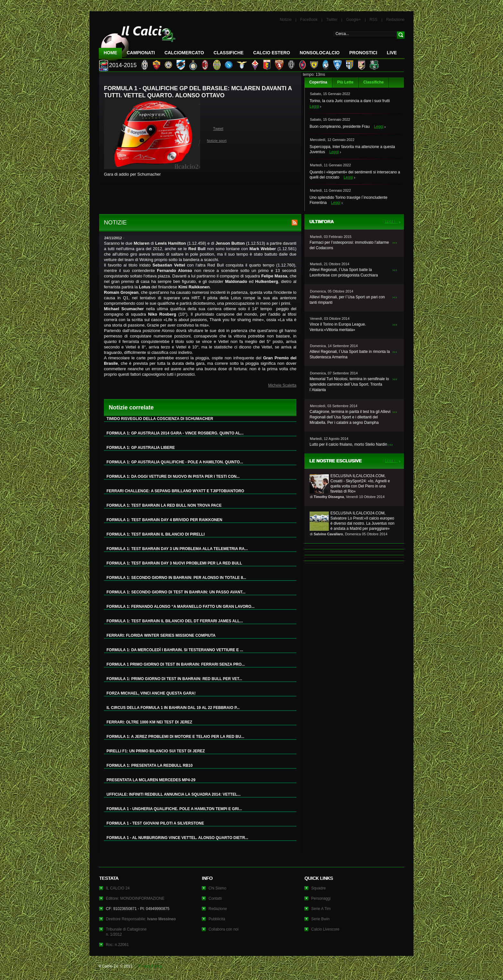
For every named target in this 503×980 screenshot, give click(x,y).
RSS (374, 20)
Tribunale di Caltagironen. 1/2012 (126, 932)
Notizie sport (217, 141)
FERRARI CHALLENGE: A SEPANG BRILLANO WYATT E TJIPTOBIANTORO (175, 491)
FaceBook (309, 20)
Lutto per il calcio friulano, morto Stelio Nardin (348, 444)
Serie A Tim (321, 909)
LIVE (392, 53)
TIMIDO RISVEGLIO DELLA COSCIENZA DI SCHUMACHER (160, 419)
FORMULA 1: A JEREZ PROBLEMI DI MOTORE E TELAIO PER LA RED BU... (175, 737)
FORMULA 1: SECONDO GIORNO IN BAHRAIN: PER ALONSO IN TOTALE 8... (176, 578)
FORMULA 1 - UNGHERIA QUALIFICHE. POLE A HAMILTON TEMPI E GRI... (174, 809)
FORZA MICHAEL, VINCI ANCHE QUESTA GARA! (151, 693)
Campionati (141, 53)
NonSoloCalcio (320, 53)
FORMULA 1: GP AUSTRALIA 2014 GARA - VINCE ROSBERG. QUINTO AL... (175, 433)
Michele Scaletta (282, 385)
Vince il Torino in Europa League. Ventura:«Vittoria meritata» (338, 327)
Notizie (286, 20)
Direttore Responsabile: (141, 919)
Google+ (354, 20)
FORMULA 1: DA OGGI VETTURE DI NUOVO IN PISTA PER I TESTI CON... (173, 477)
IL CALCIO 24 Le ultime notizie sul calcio (137, 41)
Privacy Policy (150, 966)
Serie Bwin (320, 919)
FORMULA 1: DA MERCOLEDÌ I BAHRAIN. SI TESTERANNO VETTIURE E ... (175, 650)
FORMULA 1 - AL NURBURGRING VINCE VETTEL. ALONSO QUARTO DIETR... (177, 838)
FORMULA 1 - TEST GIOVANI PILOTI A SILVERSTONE (155, 823)
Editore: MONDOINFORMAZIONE (135, 898)
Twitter (332, 20)
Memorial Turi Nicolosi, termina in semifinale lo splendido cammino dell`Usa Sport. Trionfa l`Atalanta (349, 384)
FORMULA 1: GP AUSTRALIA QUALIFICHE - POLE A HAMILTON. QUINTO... (175, 462)
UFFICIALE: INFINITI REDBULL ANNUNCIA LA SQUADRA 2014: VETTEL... (174, 794)
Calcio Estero (272, 53)
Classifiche (374, 82)
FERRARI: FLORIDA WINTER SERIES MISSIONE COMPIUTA (161, 635)
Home (110, 53)
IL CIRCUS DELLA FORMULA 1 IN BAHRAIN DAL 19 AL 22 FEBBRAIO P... (173, 708)
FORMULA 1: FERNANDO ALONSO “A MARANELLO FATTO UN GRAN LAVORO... (180, 607)
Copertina (318, 82)
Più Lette (345, 82)
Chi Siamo (217, 888)
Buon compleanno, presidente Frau (340, 127)
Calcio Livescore (325, 929)
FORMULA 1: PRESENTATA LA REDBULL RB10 (149, 766)
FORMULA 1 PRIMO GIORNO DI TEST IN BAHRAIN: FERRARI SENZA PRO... (176, 664)
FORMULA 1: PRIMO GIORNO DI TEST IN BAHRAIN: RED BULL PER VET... (174, 679)
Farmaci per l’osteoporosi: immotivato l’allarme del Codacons (349, 245)
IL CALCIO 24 (118, 888)
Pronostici (363, 53)
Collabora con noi (223, 929)
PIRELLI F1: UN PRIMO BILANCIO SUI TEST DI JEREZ (156, 751)
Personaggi (321, 898)
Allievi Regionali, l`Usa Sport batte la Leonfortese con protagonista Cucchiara (344, 272)
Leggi (314, 106)
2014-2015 (123, 65)
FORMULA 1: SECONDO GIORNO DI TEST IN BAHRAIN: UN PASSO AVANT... (176, 592)
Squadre (318, 888)
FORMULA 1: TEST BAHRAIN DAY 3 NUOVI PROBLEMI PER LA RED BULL (174, 563)
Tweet (218, 129)
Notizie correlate (131, 407)
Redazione (395, 20)
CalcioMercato (184, 53)
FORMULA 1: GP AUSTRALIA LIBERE (141, 448)
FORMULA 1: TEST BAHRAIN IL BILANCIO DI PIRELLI (156, 534)
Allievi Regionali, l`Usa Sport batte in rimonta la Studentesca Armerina (350, 354)
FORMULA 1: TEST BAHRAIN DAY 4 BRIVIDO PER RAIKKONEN (164, 520)
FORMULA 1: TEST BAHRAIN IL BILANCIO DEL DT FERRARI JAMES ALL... (175, 621)
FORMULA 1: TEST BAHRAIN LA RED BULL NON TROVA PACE (164, 505)
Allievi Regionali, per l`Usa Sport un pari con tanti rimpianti (347, 300)
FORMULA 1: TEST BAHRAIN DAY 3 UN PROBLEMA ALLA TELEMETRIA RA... (177, 549)
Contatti (215, 898)
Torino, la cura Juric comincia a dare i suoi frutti (350, 101)
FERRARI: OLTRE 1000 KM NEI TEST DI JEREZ (149, 722)
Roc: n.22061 (117, 945)
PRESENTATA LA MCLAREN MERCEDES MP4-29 (151, 780)
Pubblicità (217, 919)
